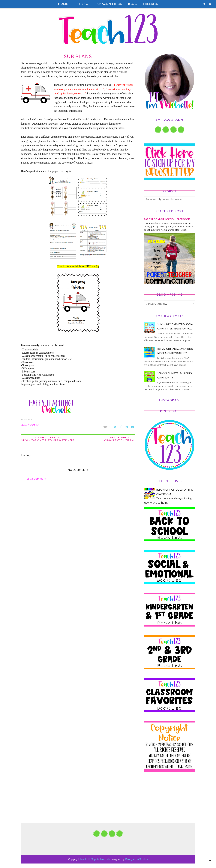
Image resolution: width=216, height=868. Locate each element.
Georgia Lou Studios (136, 859)
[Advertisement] (169, 802)
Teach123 (85, 859)
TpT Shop (82, 4)
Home (63, 4)
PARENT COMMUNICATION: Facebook (167, 219)
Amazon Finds (109, 4)
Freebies (151, 4)
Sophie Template (101, 859)
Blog (133, 4)
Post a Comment (35, 479)
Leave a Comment (31, 425)
